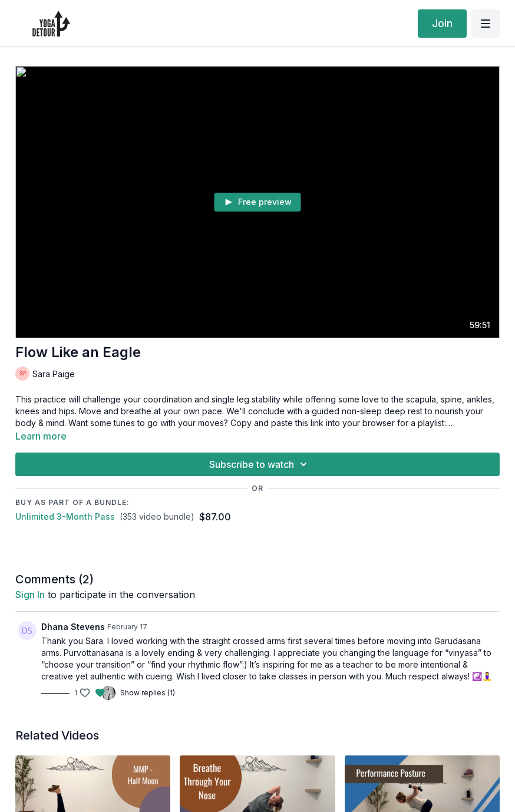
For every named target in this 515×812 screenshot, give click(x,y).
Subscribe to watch (260, 464)
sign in (30, 595)
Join (442, 23)
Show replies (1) (148, 693)
